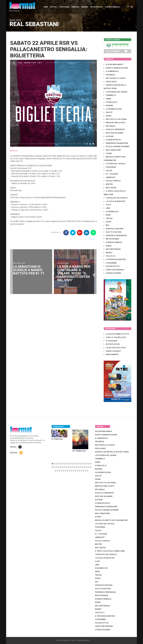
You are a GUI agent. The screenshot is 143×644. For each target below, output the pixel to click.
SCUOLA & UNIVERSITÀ (114, 129)
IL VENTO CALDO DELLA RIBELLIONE (110, 551)
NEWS (107, 215)
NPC (107, 225)
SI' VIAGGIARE (110, 341)
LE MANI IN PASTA (112, 140)
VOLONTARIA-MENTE (113, 65)
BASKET (108, 253)
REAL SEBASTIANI (112, 150)
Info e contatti (97, 7)
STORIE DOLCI (110, 102)
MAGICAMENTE (111, 354)
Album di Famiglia (112, 7)
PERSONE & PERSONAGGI (115, 236)
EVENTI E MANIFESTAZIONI (116, 68)
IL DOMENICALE (111, 71)
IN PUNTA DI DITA (112, 344)
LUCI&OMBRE (110, 263)
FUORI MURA (110, 167)
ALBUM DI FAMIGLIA (113, 242)
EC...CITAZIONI (111, 174)
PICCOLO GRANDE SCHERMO (117, 147)
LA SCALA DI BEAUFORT (115, 201)
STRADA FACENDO (112, 273)
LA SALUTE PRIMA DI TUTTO (116, 334)
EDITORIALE (110, 126)
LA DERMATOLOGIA (113, 109)
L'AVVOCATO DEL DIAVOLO (116, 198)
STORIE (108, 153)
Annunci (85, 7)
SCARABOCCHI (111, 212)
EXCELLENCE (110, 82)
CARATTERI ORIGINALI (114, 270)
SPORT (108, 222)
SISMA (107, 99)
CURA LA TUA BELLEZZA (115, 337)
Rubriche (75, 7)
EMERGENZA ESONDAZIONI (116, 143)
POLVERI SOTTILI (112, 266)
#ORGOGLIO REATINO (114, 229)
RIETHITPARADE (111, 239)
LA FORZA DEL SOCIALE (115, 164)
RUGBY (108, 246)
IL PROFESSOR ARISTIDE (115, 259)
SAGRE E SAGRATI (112, 351)
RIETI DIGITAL (110, 188)
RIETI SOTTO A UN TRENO (115, 119)
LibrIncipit (110, 177)
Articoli (54, 7)
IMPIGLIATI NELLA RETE (114, 123)
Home (46, 7)
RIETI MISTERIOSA (112, 249)
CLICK (107, 205)
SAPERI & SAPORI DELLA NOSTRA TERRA (112, 452)
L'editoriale (64, 7)
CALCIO (108, 171)
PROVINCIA (109, 75)
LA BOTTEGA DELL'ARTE (115, 348)
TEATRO (108, 218)
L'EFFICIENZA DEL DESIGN (115, 92)
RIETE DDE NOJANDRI (113, 133)
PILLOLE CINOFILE (112, 181)
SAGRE (108, 116)
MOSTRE (108, 184)
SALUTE (108, 112)
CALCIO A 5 (109, 256)
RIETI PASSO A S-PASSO (115, 78)
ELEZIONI (108, 136)
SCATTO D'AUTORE (113, 232)
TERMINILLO (110, 95)
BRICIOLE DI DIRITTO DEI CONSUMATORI (111, 520)
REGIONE (108, 106)
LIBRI (107, 208)
